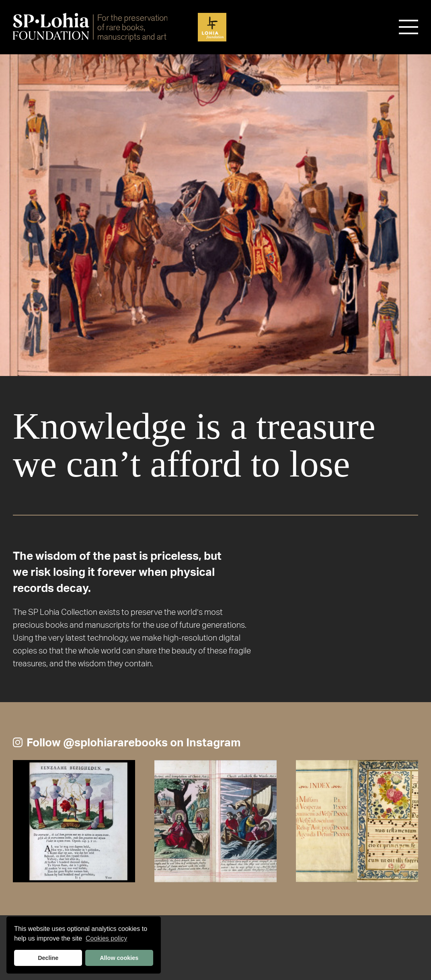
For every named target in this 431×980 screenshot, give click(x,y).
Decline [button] (48, 958)
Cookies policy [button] (106, 938)
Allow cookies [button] (119, 958)
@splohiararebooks (115, 743)
